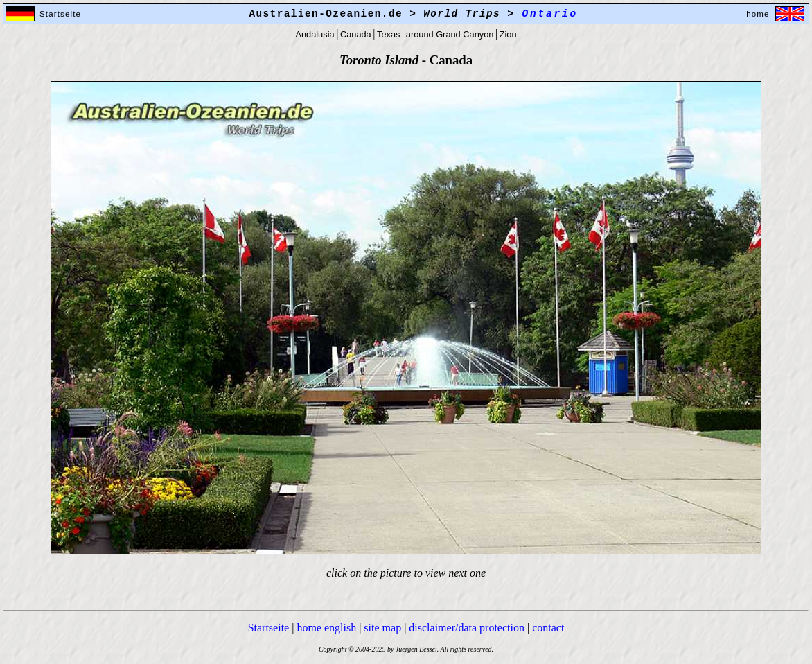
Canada (356, 34)
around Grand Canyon (450, 34)
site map (382, 628)
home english (326, 628)
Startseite (269, 628)
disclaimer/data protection (467, 628)
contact (548, 628)
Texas (388, 34)
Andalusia (315, 34)
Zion (508, 34)
